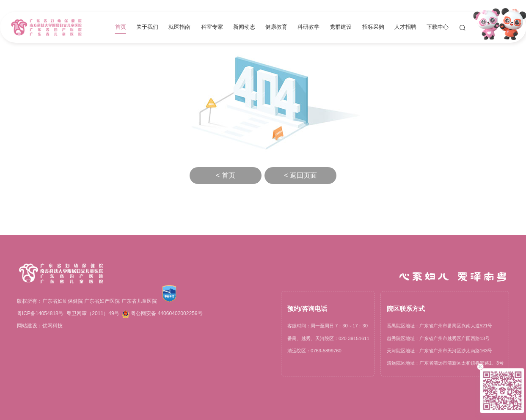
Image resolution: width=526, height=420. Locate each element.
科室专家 (212, 27)
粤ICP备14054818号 (40, 313)
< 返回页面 (300, 175)
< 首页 (226, 175)
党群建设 (341, 27)
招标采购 (373, 27)
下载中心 (438, 27)
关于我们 (147, 27)
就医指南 (179, 27)
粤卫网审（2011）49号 (93, 313)
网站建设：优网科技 (40, 326)
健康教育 (276, 27)
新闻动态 (244, 27)
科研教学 (308, 27)
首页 (121, 27)
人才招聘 (405, 27)
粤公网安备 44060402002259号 (162, 314)
